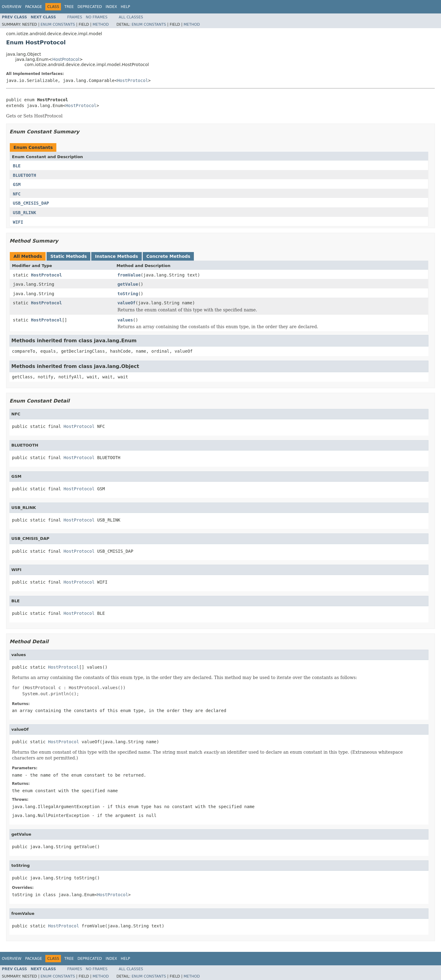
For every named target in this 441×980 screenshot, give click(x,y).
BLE (17, 166)
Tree (69, 7)
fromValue (129, 275)
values (125, 320)
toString (128, 294)
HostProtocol (66, 59)
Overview (12, 7)
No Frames (97, 17)
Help (125, 7)
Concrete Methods (168, 256)
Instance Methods (116, 256)
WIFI (18, 222)
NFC (17, 194)
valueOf (127, 303)
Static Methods (68, 256)
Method (101, 24)
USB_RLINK (24, 213)
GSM (17, 184)
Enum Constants (58, 24)
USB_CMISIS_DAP (31, 203)
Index (111, 7)
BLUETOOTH (24, 175)
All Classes (131, 17)
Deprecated (90, 7)
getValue (128, 284)
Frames (75, 17)
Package (34, 7)
